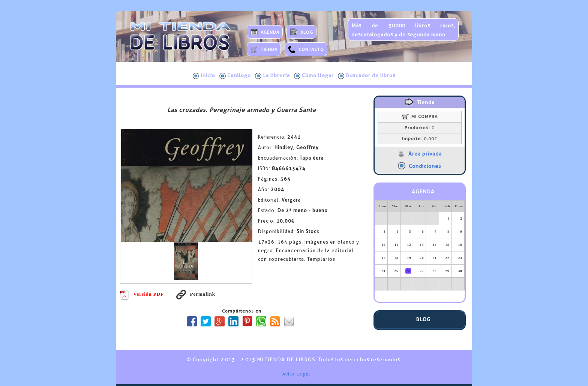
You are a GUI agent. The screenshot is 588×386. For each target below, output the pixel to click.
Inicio (204, 76)
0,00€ (420, 139)
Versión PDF (142, 294)
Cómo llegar (314, 76)
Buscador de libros (367, 76)
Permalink (196, 294)
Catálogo (235, 76)
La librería (272, 76)
